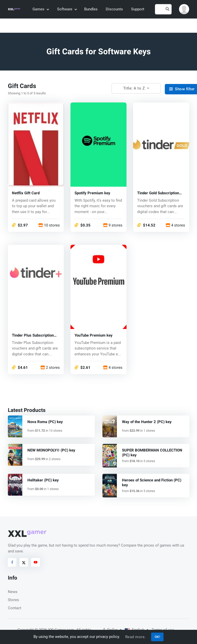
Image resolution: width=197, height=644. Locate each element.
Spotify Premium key (92, 193)
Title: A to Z (135, 88)
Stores (13, 600)
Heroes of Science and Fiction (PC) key (152, 483)
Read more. (136, 637)
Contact (15, 608)
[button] (184, 9)
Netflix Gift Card (26, 193)
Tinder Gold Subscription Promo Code (158, 193)
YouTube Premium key (94, 335)
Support (138, 9)
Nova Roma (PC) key (45, 422)
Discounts (114, 9)
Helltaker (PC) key (43, 480)
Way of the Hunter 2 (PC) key (147, 422)
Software (67, 9)
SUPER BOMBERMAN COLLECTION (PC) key (152, 453)
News (13, 592)
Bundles (91, 9)
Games (40, 9)
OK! (157, 637)
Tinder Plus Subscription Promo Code (33, 335)
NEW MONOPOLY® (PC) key (51, 450)
